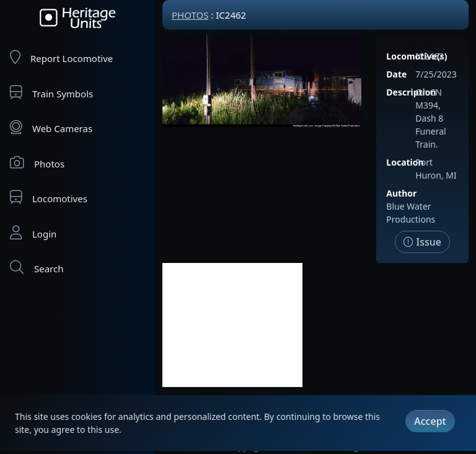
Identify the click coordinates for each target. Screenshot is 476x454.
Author (401, 193)
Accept (430, 421)
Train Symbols (51, 93)
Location (405, 162)
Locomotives (49, 198)
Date (396, 74)
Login (33, 233)
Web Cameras (51, 127)
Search (37, 268)
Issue (422, 242)
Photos (37, 163)
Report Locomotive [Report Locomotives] (61, 57)
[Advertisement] (232, 325)
